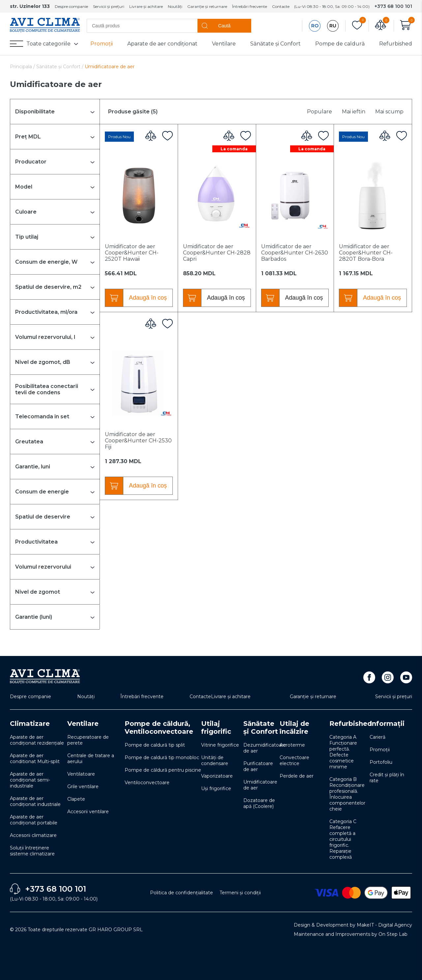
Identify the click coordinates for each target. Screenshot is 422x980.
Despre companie (71, 6)
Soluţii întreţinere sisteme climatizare (32, 851)
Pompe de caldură (340, 44)
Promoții (102, 44)
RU (333, 26)
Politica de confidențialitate (181, 893)
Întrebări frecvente (250, 6)
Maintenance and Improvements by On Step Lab (351, 934)
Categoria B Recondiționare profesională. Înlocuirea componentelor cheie (347, 794)
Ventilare (224, 44)
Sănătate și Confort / (60, 67)
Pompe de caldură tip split (155, 745)
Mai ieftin (354, 112)
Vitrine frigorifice (220, 745)
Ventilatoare (81, 774)
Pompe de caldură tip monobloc (162, 757)
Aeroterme (292, 745)
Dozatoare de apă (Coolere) (259, 803)
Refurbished (396, 44)
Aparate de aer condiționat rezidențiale (37, 740)
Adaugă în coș (148, 298)
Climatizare (30, 724)
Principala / (23, 67)
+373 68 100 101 (393, 6)
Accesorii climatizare (33, 835)
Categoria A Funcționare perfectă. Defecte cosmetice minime (343, 752)
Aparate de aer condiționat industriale (35, 801)
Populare (319, 112)
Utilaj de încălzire (294, 728)
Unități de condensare (215, 760)
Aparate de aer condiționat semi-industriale (30, 780)
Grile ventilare (83, 787)
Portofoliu (381, 762)
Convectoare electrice (294, 760)
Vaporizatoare (217, 776)
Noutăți (175, 6)
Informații (387, 724)
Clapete (76, 799)
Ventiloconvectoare (147, 783)
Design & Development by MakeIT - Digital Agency (353, 925)
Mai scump (389, 112)
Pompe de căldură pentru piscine (163, 770)
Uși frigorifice (216, 788)
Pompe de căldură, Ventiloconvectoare (159, 728)
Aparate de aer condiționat (162, 44)
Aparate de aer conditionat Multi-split (35, 758)
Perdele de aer (297, 776)
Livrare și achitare (146, 6)
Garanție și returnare (207, 6)
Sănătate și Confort (275, 44)
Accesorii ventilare (88, 812)
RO (315, 26)
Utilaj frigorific (216, 728)
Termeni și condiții (240, 893)
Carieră (377, 737)
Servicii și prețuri (109, 6)
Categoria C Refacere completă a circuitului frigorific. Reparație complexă (343, 839)
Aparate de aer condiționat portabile (34, 820)
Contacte (281, 6)
